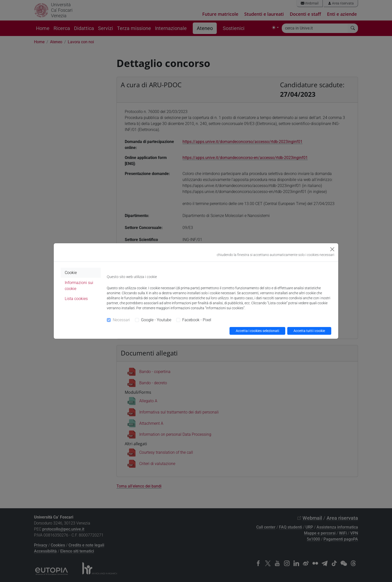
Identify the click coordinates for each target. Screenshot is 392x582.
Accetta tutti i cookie (309, 331)
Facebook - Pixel (197, 320)
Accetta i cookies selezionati (257, 331)
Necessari (121, 320)
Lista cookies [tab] (76, 299)
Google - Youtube (156, 320)
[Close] (332, 249)
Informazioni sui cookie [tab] (79, 286)
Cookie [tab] (71, 273)
